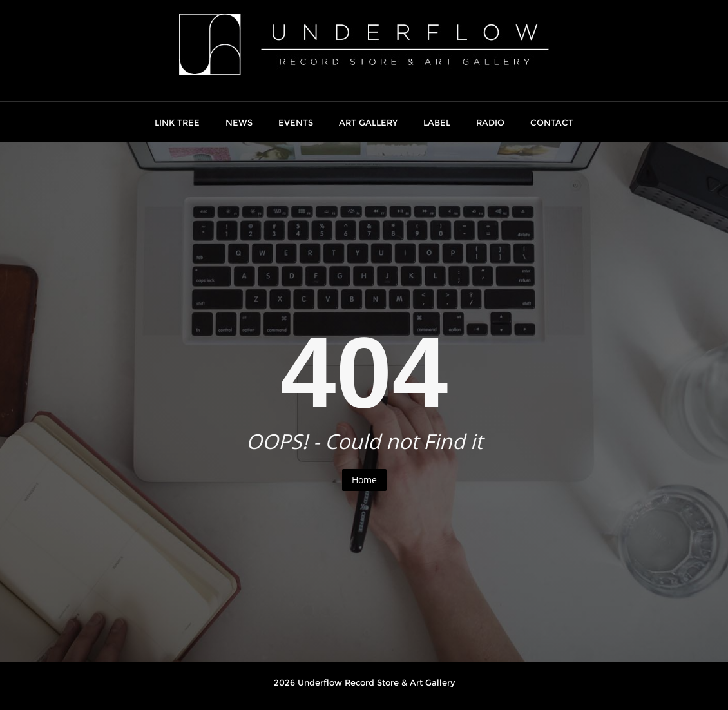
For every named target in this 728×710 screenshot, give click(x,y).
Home (364, 480)
